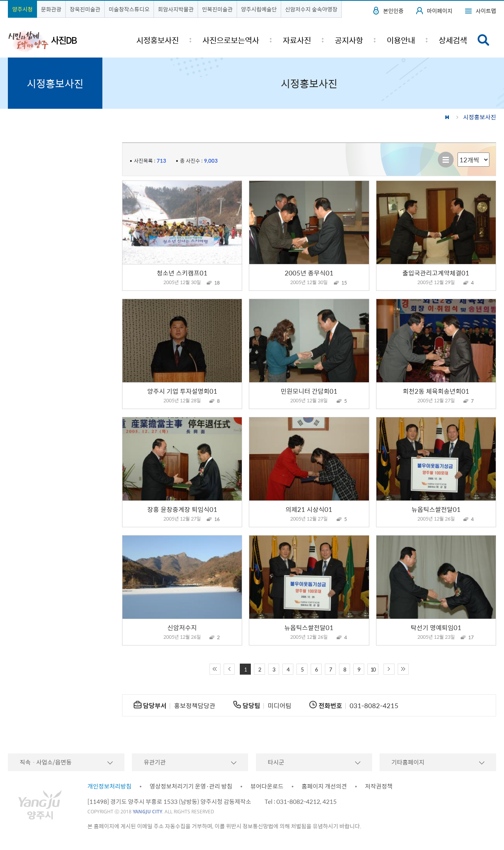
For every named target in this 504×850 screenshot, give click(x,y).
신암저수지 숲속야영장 (311, 9)
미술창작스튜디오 (129, 9)
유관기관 (155, 762)
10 (373, 669)
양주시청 (22, 9)
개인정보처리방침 (109, 786)
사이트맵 (486, 11)
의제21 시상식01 (309, 509)
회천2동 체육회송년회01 (436, 391)
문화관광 (51, 9)
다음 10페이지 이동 (389, 669)
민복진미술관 (217, 9)
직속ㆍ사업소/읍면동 (46, 762)
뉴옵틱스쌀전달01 (436, 509)
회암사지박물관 (176, 9)
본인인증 (393, 11)
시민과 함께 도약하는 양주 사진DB (43, 41)
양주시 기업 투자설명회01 (182, 391)
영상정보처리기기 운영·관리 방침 (191, 786)
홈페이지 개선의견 (324, 786)
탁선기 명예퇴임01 (436, 627)
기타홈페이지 (408, 762)
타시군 (276, 762)
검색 (484, 40)
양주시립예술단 (259, 9)
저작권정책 (379, 786)
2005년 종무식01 (309, 273)
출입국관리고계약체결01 (436, 273)
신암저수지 (182, 627)
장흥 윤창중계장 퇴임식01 (182, 509)
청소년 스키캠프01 (182, 273)
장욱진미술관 (85, 9)
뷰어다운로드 (267, 786)
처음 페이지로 (215, 669)
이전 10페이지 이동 (229, 669)
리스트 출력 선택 (458, 153)
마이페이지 (440, 11)
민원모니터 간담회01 (309, 391)
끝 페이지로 (403, 669)
